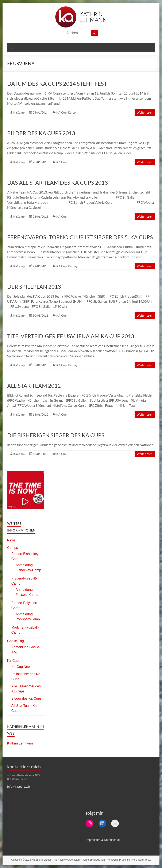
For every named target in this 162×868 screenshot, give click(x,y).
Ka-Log (73, 112)
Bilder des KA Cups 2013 (41, 133)
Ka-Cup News (22, 667)
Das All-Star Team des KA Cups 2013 (57, 183)
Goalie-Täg (16, 641)
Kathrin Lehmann (20, 743)
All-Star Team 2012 (34, 386)
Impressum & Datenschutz (103, 840)
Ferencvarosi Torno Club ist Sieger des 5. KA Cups (80, 237)
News (11, 540)
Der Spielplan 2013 (34, 287)
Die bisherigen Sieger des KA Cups (56, 435)
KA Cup (61, 112)
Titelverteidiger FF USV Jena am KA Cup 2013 (71, 336)
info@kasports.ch (19, 786)
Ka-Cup (13, 661)
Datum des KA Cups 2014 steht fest (57, 84)
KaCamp (19, 112)
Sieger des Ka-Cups (26, 698)
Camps (13, 548)
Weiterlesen (145, 112)
